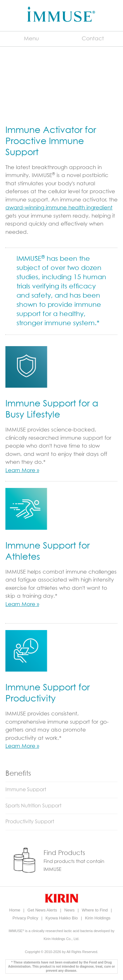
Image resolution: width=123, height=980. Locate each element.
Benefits (18, 774)
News (70, 910)
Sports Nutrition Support (33, 806)
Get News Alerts (43, 910)
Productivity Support (30, 822)
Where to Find (95, 910)
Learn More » (22, 471)
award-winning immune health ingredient (59, 208)
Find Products (64, 853)
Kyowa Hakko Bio (62, 918)
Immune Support (26, 790)
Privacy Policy (26, 918)
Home (15, 910)
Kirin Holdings (98, 918)
